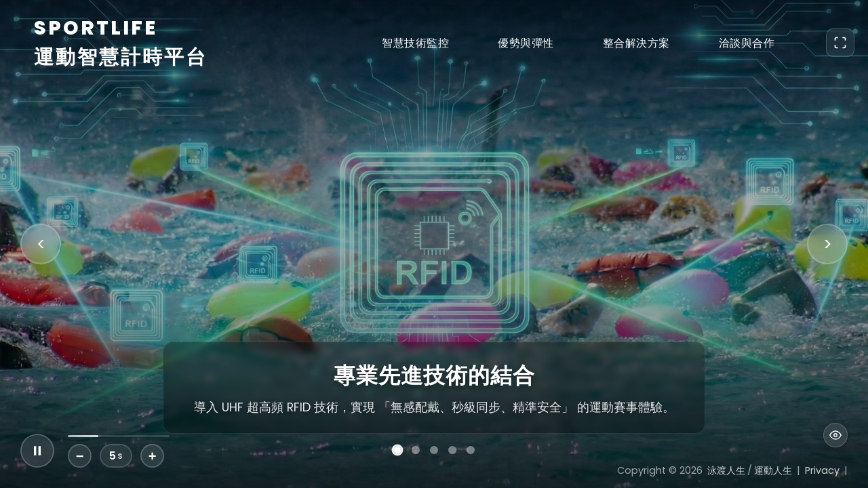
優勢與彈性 (526, 43)
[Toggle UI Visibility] (835, 435)
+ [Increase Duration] (153, 456)
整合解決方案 (636, 43)
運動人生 (773, 470)
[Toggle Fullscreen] (840, 43)
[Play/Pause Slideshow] (37, 451)
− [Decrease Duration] (80, 456)
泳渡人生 (726, 470)
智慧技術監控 (415, 43)
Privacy (822, 470)
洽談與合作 (747, 43)
